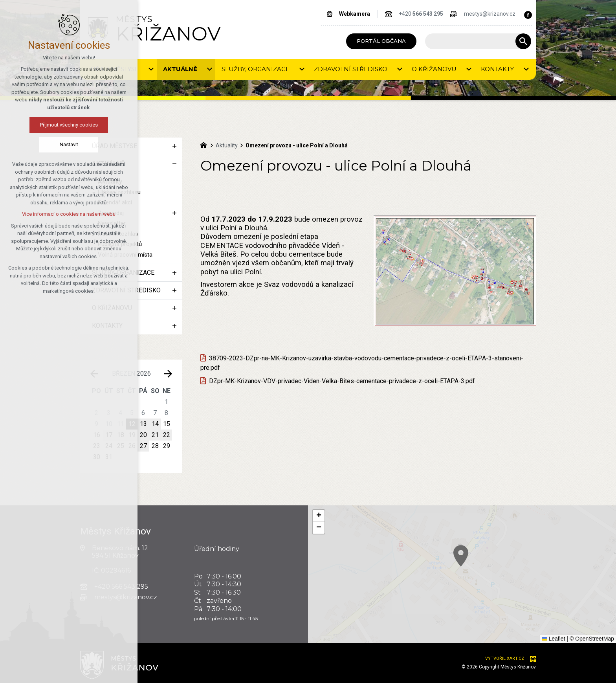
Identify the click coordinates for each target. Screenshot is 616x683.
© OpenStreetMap (592, 639)
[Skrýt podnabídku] (174, 164)
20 (143, 435)
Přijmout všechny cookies (44, 125)
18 (121, 435)
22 (167, 435)
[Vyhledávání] (523, 41)
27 (143, 446)
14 (155, 424)
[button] (477, 566)
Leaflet (554, 639)
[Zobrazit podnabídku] (174, 146)
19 (132, 435)
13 (143, 424)
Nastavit (44, 144)
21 (155, 435)
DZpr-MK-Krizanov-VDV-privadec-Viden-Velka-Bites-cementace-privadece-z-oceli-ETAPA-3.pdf (342, 381)
